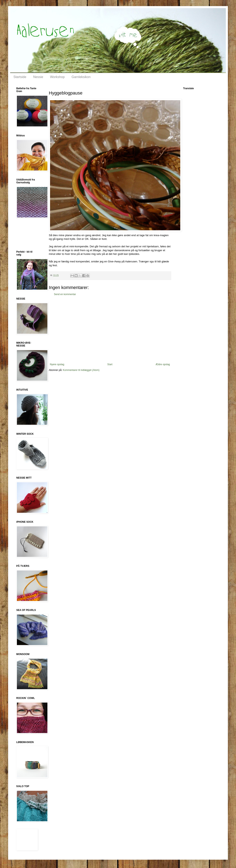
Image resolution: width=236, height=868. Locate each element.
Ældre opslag (163, 364)
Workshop (57, 77)
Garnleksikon (81, 77)
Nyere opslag (57, 364)
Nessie (38, 77)
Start (110, 364)
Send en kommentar (65, 294)
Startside (20, 77)
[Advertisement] (110, 329)
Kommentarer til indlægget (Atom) (81, 370)
